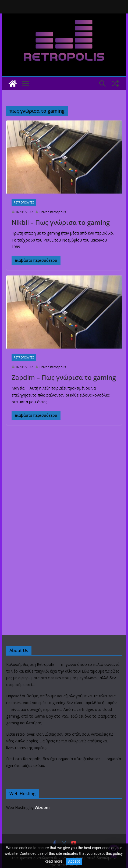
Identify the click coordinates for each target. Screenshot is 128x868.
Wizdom (42, 807)
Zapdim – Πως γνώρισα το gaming (64, 377)
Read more (53, 861)
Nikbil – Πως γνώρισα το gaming (61, 222)
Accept (74, 861)
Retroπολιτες (24, 202)
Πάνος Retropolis (53, 212)
